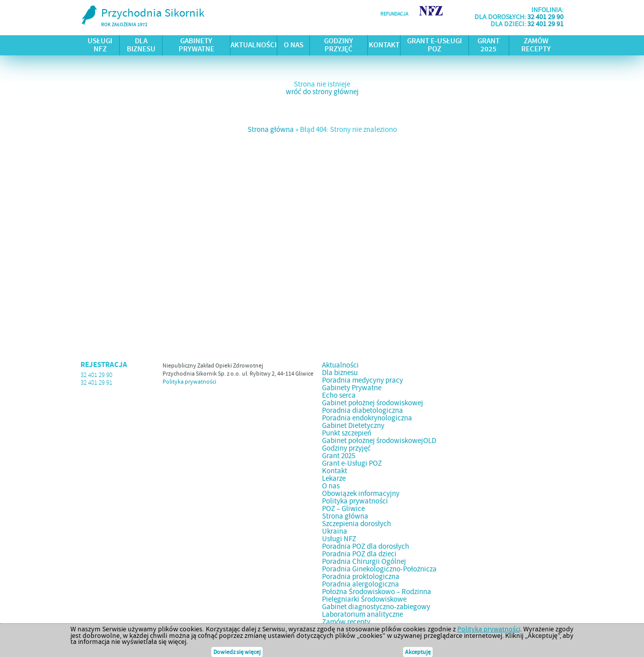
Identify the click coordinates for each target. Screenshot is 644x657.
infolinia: (547, 10)
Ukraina (335, 531)
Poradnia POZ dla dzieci (359, 554)
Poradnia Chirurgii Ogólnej (364, 561)
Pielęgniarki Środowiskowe (364, 599)
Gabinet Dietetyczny (353, 425)
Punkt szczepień (347, 433)
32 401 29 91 (545, 24)
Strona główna (271, 129)
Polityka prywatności (189, 382)
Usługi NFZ (100, 46)
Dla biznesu (141, 46)
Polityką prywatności (489, 629)
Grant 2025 (489, 46)
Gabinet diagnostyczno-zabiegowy (376, 607)
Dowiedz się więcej (237, 652)
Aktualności (254, 46)
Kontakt (384, 46)
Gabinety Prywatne (196, 46)
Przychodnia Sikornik (142, 17)
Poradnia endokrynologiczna (367, 418)
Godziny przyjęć (339, 46)
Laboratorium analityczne (363, 614)
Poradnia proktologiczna (361, 576)
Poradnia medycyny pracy (363, 380)
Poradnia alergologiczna (360, 584)
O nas (294, 46)
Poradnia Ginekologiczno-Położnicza (379, 569)
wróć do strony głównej (322, 92)
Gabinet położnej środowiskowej (373, 403)
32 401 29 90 (545, 17)
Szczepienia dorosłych (356, 524)
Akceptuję (418, 652)
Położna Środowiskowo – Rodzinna (377, 592)
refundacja (394, 14)
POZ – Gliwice (343, 508)
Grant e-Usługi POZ (434, 46)
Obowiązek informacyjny (361, 493)
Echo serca (339, 395)
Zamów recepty (536, 46)
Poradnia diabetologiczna (363, 410)
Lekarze (334, 478)
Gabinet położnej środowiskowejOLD (379, 441)
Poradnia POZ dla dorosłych (366, 546)
